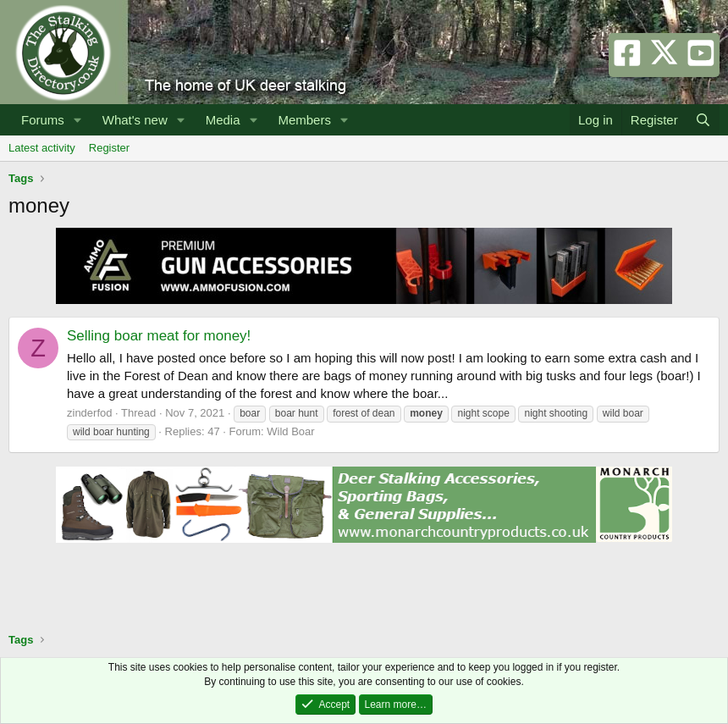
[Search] (703, 120)
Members (304, 120)
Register (109, 148)
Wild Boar (290, 431)
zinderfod (89, 413)
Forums (43, 120)
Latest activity (42, 148)
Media (223, 120)
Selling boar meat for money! (159, 336)
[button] (78, 120)
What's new (135, 120)
